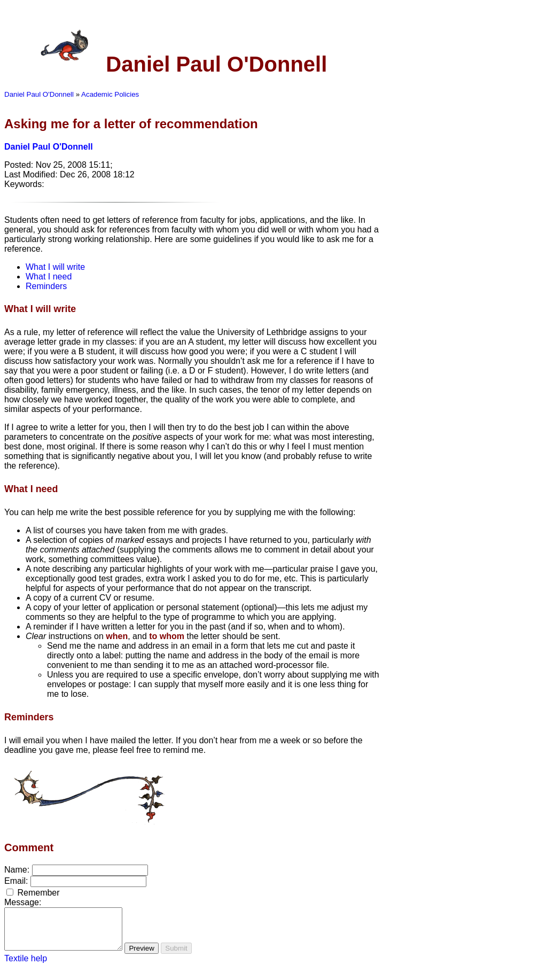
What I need (49, 277)
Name (16, 870)
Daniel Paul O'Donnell (39, 94)
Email (15, 881)
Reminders (46, 286)
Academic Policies (110, 94)
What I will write (55, 267)
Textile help (26, 966)
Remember (38, 893)
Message (22, 902)
